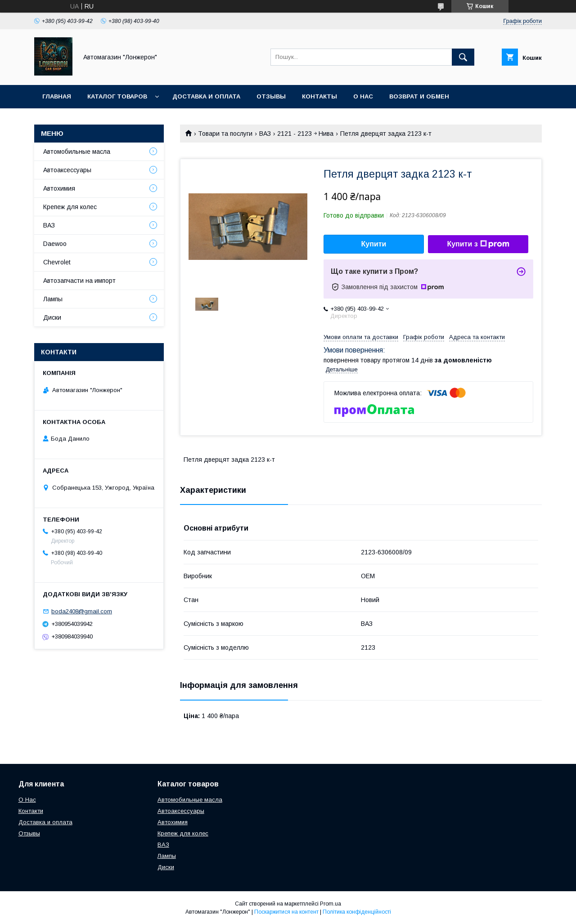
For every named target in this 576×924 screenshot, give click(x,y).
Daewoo (55, 244)
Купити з (478, 244)
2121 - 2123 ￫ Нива (305, 134)
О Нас (27, 800)
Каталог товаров (117, 96)
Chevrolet (57, 262)
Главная (57, 96)
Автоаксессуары (67, 170)
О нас (363, 96)
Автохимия (59, 188)
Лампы (53, 299)
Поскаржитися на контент (286, 912)
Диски (52, 317)
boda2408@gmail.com (82, 611)
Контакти (31, 811)
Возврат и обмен (419, 96)
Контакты (319, 96)
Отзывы (271, 96)
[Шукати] (463, 57)
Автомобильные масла (77, 152)
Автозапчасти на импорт (79, 281)
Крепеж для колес (70, 207)
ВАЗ (265, 134)
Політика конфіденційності (357, 912)
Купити (374, 244)
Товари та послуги (225, 134)
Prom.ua (331, 904)
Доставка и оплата (206, 96)
